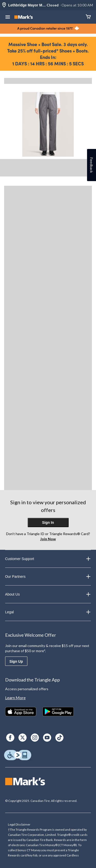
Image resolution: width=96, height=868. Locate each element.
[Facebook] (10, 738)
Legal (48, 612)
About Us (48, 594)
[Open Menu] (8, 17)
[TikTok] (59, 738)
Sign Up (16, 661)
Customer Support (48, 559)
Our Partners (48, 577)
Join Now (48, 539)
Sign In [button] (48, 522)
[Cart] (88, 17)
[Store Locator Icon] (4, 5)
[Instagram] (35, 738)
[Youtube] (47, 738)
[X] (23, 738)
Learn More (15, 698)
